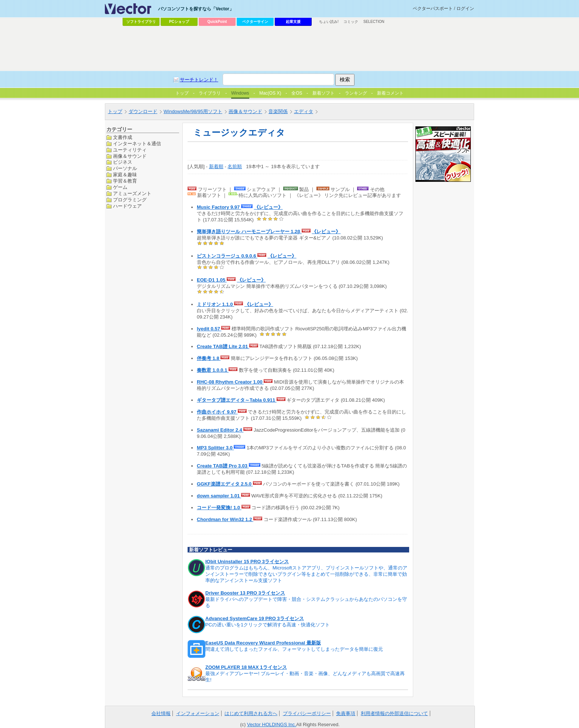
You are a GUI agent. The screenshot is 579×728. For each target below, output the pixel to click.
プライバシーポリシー (307, 713)
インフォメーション (198, 713)
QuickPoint (217, 22)
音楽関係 (278, 111)
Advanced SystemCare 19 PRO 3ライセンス (255, 618)
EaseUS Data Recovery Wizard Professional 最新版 (263, 643)
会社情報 (161, 713)
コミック (351, 22)
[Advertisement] (289, 48)
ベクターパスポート (433, 8)
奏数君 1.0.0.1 (213, 370)
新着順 (216, 166)
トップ (115, 111)
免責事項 (346, 713)
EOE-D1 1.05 (212, 280)
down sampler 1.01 (219, 496)
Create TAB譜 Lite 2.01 (223, 346)
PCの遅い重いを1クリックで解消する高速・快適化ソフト (268, 625)
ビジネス (123, 162)
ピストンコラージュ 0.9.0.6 (227, 256)
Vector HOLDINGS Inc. (272, 724)
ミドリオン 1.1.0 (215, 304)
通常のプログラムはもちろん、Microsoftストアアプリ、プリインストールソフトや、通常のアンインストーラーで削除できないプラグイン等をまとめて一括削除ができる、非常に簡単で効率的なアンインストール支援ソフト (306, 574)
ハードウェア (127, 206)
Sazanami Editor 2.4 (220, 430)
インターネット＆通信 (137, 144)
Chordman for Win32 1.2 (225, 519)
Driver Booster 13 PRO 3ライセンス (245, 593)
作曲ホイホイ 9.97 (217, 412)
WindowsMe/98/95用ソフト (193, 111)
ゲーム (120, 187)
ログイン (465, 8)
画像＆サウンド (245, 111)
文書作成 (123, 137)
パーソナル (125, 168)
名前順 (235, 166)
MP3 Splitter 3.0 (215, 448)
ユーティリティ (130, 150)
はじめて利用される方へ (251, 713)
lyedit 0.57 (209, 329)
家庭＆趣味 (125, 175)
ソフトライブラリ (141, 22)
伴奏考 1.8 (209, 358)
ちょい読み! (329, 22)
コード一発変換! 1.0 (219, 508)
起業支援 (293, 22)
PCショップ (179, 22)
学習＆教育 (125, 181)
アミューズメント (132, 193)
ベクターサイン (255, 22)
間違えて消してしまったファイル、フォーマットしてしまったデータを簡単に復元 (294, 649)
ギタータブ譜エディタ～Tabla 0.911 (237, 400)
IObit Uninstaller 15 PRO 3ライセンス (247, 562)
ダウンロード (143, 111)
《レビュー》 (268, 207)
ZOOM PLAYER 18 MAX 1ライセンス (246, 667)
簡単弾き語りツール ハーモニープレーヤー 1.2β (249, 232)
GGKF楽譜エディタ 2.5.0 (225, 484)
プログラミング (130, 200)
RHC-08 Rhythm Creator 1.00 (230, 382)
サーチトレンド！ (199, 80)
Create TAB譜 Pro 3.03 (223, 466)
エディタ (304, 111)
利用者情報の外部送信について (394, 713)
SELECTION (374, 22)
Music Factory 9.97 (219, 207)
